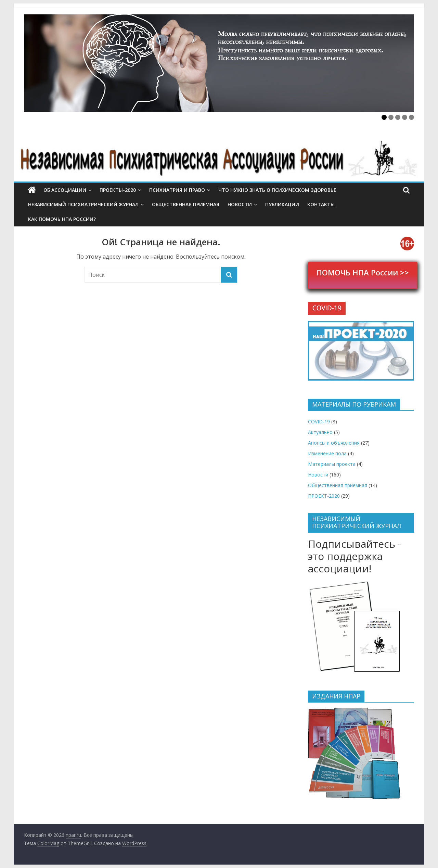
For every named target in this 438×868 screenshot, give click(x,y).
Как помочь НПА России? (62, 219)
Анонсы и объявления (334, 443)
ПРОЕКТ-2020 (324, 496)
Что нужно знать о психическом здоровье (277, 190)
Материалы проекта (332, 464)
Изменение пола (327, 453)
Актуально (320, 432)
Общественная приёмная (186, 204)
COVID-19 (319, 421)
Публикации (282, 204)
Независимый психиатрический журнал (83, 204)
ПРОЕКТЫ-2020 (118, 190)
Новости (240, 204)
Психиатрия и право (177, 190)
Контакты (321, 204)
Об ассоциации (65, 190)
